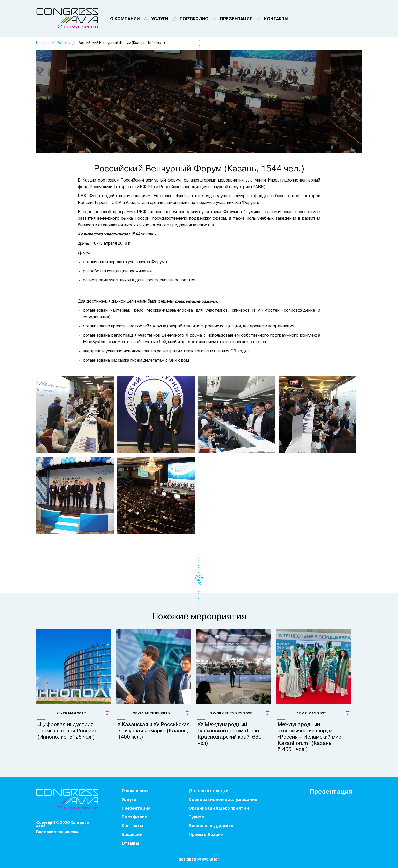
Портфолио (194, 19)
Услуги (160, 19)
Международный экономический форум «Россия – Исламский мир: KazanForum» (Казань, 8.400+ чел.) (310, 737)
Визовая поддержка (211, 826)
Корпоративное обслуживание (223, 800)
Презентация (236, 19)
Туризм (197, 817)
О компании (125, 19)
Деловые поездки (209, 791)
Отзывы (130, 844)
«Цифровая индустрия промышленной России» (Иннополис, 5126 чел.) (67, 731)
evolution (211, 860)
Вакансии (132, 835)
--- (107, 712)
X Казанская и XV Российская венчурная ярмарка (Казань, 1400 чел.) (154, 731)
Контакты (276, 19)
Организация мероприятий (219, 809)
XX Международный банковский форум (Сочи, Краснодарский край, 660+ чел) (231, 734)
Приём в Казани (206, 835)
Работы (64, 43)
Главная (43, 43)
